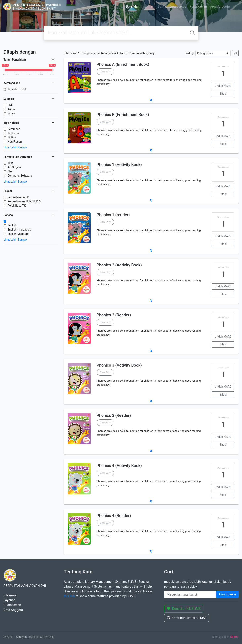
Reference (14, 129)
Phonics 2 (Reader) (114, 315)
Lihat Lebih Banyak (15, 147)
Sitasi (223, 94)
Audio (11, 109)
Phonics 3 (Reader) (114, 415)
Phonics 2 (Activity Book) (119, 265)
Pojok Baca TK (17, 206)
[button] (151, 100)
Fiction (12, 137)
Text (10, 163)
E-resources (178, 7)
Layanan (10, 600)
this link (69, 596)
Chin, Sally (105, 72)
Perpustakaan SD (18, 197)
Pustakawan (198, 7)
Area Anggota (220, 7)
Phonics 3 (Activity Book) (119, 365)
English (12, 225)
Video (11, 113)
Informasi (148, 7)
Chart (11, 171)
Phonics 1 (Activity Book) (119, 165)
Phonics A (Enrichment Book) (123, 64)
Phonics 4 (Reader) (114, 516)
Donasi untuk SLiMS (184, 609)
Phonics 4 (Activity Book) (119, 466)
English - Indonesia (19, 230)
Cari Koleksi (228, 594)
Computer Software (20, 176)
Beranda (132, 7)
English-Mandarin (18, 234)
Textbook (13, 133)
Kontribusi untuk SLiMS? (187, 618)
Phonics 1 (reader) (113, 215)
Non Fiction (15, 142)
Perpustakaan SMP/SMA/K (25, 201)
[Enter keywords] (190, 594)
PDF (10, 105)
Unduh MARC (223, 86)
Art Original (15, 167)
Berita (162, 7)
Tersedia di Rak (17, 89)
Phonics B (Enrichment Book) (123, 115)
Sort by (189, 53)
